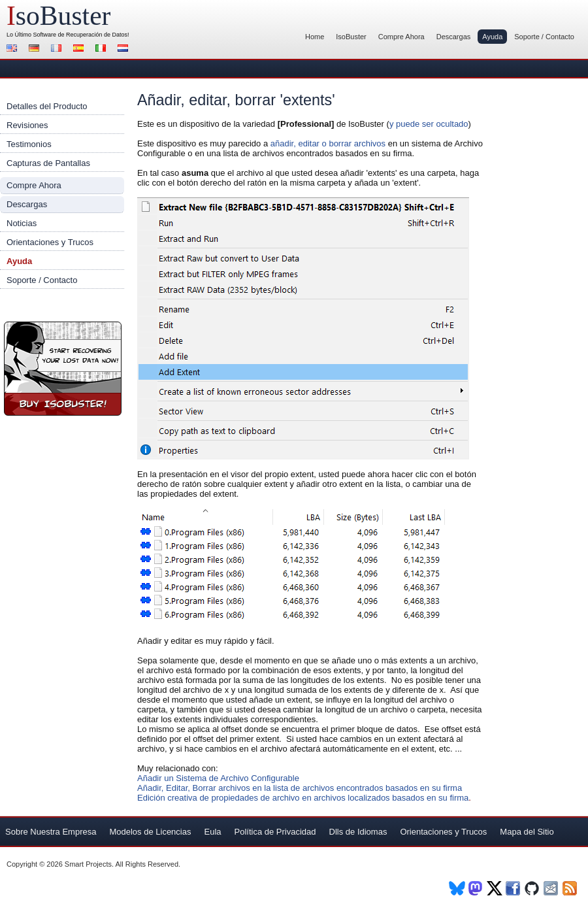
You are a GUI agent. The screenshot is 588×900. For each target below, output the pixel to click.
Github (533, 888)
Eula (212, 832)
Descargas (454, 37)
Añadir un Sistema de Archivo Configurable (218, 778)
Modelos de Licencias (150, 832)
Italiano (103, 49)
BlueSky (457, 888)
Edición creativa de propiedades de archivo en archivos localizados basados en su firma (303, 798)
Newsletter (552, 888)
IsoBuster (351, 37)
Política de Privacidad (275, 832)
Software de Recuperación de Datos (81, 35)
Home (315, 37)
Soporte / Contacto (544, 37)
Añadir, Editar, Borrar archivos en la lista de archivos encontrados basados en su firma (300, 788)
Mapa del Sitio (527, 832)
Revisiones (27, 125)
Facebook (514, 888)
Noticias (22, 223)
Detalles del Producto (47, 106)
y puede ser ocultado (429, 124)
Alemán (36, 49)
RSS (571, 888)
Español (80, 49)
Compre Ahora (401, 37)
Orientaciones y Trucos (50, 242)
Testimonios (29, 144)
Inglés (14, 49)
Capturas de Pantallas (48, 163)
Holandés (125, 49)
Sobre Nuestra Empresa (51, 832)
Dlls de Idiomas (358, 832)
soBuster (58, 16)
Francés (58, 49)
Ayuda (492, 37)
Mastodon (476, 888)
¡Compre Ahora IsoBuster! (63, 369)
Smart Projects (88, 864)
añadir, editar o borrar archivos (328, 143)
